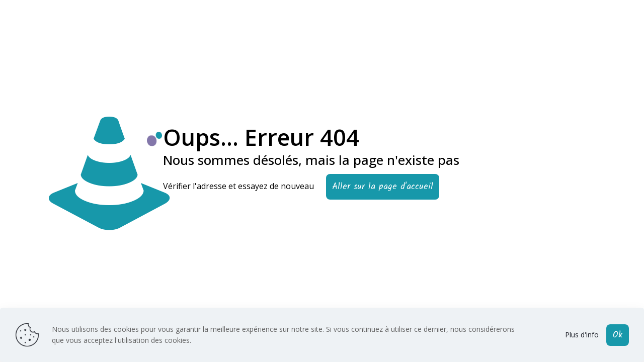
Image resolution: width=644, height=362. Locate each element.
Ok (618, 335)
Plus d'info (582, 335)
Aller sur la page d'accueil (383, 187)
